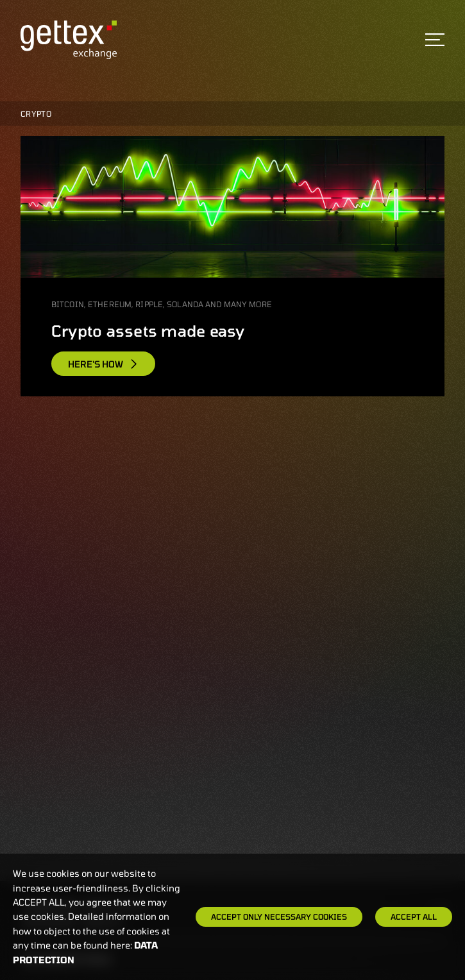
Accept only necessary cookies (279, 917)
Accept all (414, 917)
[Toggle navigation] (435, 40)
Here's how (103, 364)
